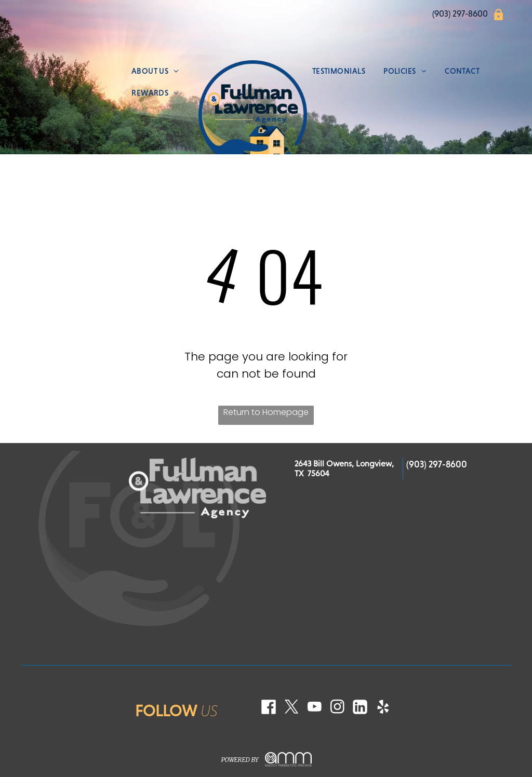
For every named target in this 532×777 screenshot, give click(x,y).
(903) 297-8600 (437, 464)
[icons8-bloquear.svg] (498, 18)
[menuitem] (155, 71)
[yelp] (383, 708)
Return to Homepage (266, 412)
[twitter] (291, 708)
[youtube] (314, 708)
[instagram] (337, 708)
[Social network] (269, 708)
